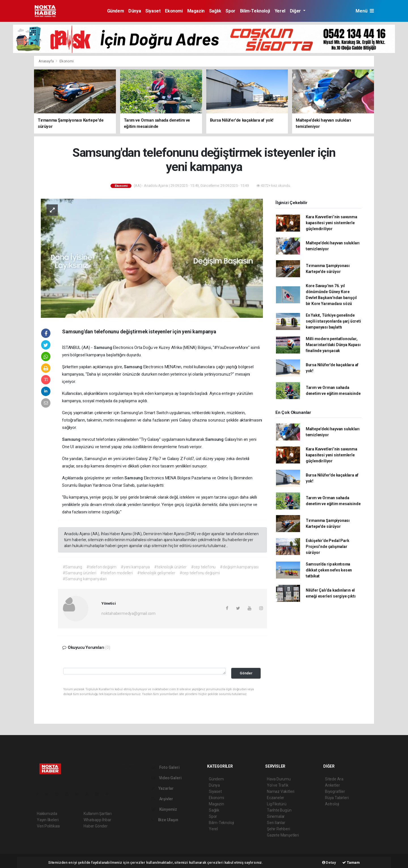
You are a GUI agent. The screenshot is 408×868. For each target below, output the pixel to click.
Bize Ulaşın (165, 820)
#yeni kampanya (135, 567)
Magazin (196, 11)
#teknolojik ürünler (170, 567)
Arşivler (162, 799)
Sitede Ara (334, 779)
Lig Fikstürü (277, 804)
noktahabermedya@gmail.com (128, 613)
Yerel (280, 11)
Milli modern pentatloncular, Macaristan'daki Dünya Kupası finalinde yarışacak (333, 345)
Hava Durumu (279, 779)
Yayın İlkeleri (48, 820)
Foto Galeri (165, 767)
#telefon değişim (101, 567)
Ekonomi (174, 11)
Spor (230, 11)
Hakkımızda (47, 814)
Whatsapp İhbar (97, 820)
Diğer (296, 11)
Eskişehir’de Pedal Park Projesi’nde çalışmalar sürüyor (328, 547)
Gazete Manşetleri (283, 835)
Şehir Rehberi (279, 829)
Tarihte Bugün (279, 810)
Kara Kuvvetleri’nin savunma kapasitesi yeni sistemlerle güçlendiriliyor (331, 223)
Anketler (332, 785)
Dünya (135, 11)
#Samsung (72, 567)
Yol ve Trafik (278, 785)
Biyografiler (335, 791)
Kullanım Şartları (98, 814)
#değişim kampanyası (239, 567)
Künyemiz (164, 809)
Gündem (116, 11)
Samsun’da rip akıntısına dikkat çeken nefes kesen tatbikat (329, 570)
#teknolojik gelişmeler (156, 573)
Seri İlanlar (276, 823)
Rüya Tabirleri (337, 798)
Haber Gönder (96, 826)
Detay (329, 862)
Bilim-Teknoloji (255, 11)
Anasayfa (46, 61)
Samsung (103, 348)
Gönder (246, 673)
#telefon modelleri (117, 573)
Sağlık (215, 11)
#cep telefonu (203, 567)
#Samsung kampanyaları (85, 579)
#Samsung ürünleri (79, 573)
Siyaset (153, 11)
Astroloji (332, 804)
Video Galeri (166, 778)
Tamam (351, 862)
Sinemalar (276, 816)
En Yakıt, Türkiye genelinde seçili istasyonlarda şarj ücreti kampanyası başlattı (333, 321)
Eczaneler (276, 798)
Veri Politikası (48, 826)
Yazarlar (162, 788)
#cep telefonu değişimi (200, 573)
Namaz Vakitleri (281, 791)
